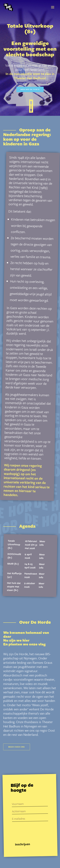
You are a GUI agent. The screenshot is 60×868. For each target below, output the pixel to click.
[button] (53, 7)
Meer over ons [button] (17, 747)
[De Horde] (8, 7)
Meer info (42, 543)
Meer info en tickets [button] (30, 89)
